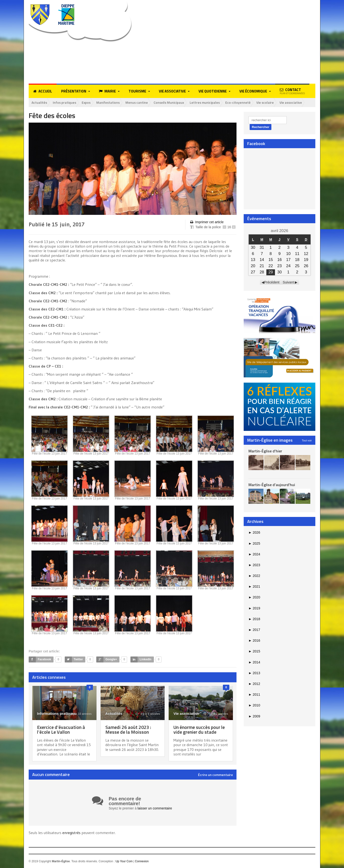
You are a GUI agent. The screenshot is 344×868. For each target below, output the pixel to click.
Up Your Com (124, 861)
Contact (292, 91)
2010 (254, 705)
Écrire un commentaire (215, 775)
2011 (254, 694)
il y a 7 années (216, 714)
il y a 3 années (148, 714)
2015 (254, 651)
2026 (254, 532)
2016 (254, 640)
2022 (254, 576)
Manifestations (108, 102)
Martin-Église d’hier (265, 451)
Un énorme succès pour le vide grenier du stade (199, 730)
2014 (254, 662)
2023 (254, 565)
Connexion (142, 861)
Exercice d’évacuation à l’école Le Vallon (61, 730)
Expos (86, 102)
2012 (254, 684)
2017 (254, 630)
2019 (254, 608)
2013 (254, 673)
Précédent (272, 282)
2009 (254, 716)
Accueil (43, 91)
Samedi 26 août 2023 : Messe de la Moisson (128, 730)
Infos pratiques (64, 102)
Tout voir (307, 440)
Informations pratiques (56, 713)
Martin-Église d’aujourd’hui (272, 485)
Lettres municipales (206, 102)
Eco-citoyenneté (239, 102)
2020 (254, 597)
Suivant (288, 282)
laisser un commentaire (155, 808)
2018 (254, 619)
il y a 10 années (79, 714)
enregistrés (72, 832)
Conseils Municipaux (169, 102)
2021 (254, 586)
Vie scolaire (266, 102)
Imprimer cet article (207, 222)
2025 (254, 543)
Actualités (39, 102)
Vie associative (292, 102)
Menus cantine (137, 102)
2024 (254, 554)
